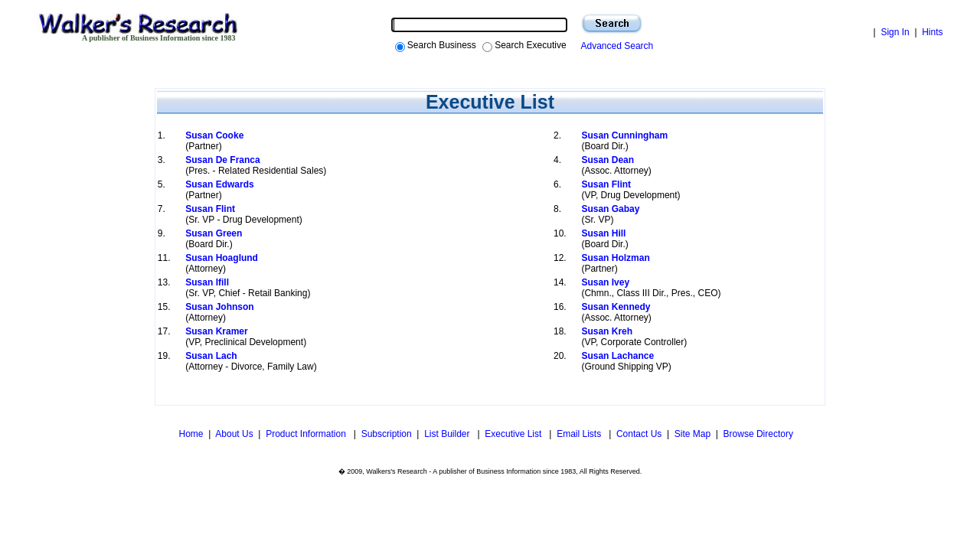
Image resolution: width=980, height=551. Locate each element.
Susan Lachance (617, 356)
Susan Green (214, 233)
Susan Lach (211, 356)
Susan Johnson (219, 307)
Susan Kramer (216, 331)
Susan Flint (606, 184)
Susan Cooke (214, 135)
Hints (932, 32)
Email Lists (580, 434)
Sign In (895, 32)
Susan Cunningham (624, 135)
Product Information (307, 434)
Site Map (693, 434)
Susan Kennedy (616, 307)
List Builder (448, 434)
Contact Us (639, 434)
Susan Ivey (605, 282)
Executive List (514, 434)
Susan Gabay (610, 209)
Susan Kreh (607, 331)
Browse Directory (758, 434)
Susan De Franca (222, 160)
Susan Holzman (615, 258)
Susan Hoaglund (222, 258)
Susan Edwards (219, 184)
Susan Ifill (207, 282)
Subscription (387, 434)
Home (189, 434)
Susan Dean (608, 160)
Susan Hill (603, 233)
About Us (234, 434)
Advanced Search (615, 46)
